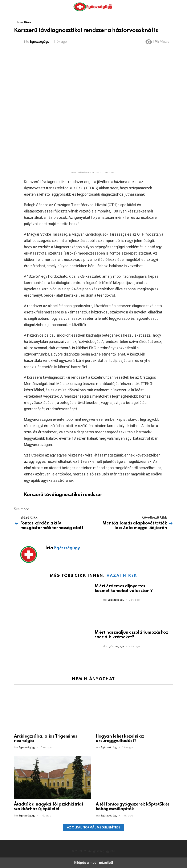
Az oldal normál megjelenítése (94, 828)
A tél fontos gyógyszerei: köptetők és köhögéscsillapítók (133, 807)
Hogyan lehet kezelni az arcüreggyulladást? (120, 739)
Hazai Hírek (122, 576)
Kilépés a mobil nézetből (94, 863)
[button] (17, 7)
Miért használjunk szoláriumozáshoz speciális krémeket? (131, 635)
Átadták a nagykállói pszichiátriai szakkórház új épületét (48, 807)
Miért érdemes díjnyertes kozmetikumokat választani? (124, 589)
